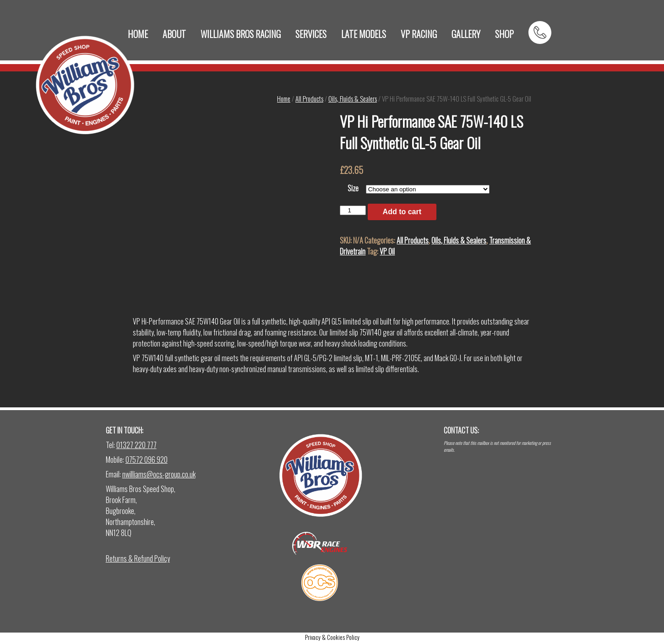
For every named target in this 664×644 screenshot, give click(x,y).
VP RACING (419, 34)
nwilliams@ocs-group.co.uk (159, 474)
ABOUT (174, 34)
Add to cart (402, 212)
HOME (138, 34)
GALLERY (466, 34)
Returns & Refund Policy (138, 558)
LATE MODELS (364, 34)
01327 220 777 (136, 445)
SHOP (504, 34)
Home (284, 98)
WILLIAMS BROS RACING (241, 34)
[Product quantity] (353, 210)
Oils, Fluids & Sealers (353, 98)
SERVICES (311, 34)
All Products (309, 98)
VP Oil (387, 251)
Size (353, 188)
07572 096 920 (147, 460)
